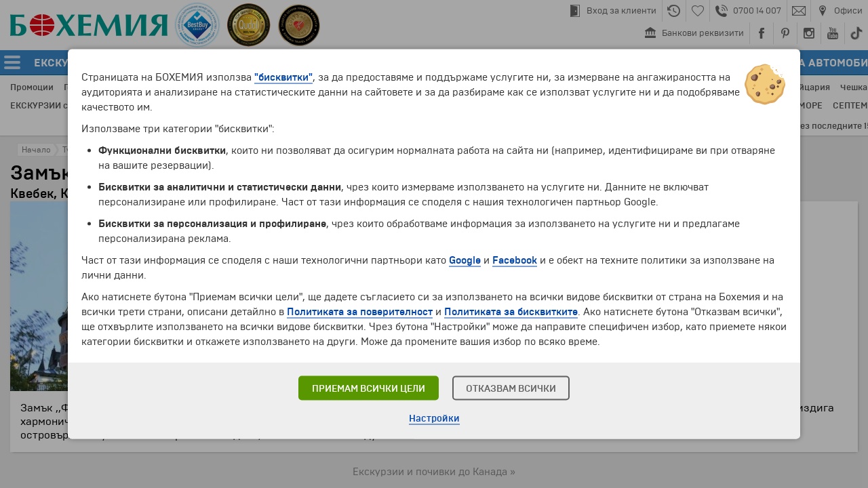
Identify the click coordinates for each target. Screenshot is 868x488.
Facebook (515, 260)
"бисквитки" (283, 77)
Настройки (434, 419)
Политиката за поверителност (360, 312)
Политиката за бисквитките (511, 312)
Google (465, 260)
